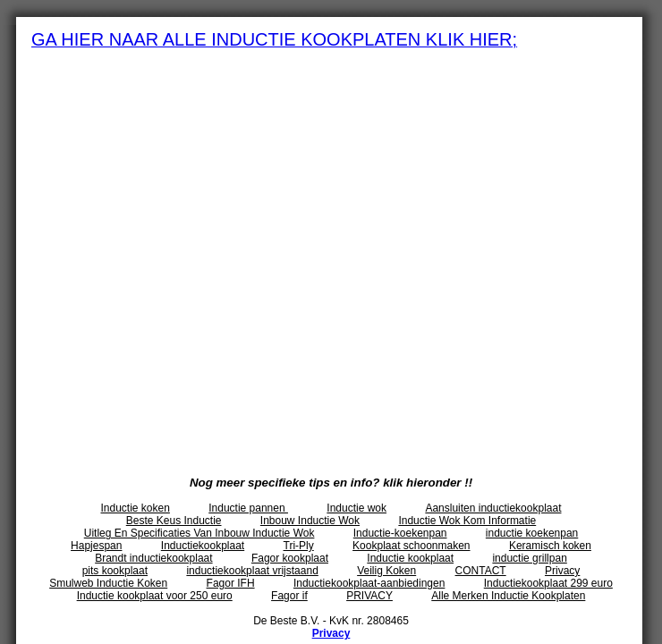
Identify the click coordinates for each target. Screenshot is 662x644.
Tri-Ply (299, 546)
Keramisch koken (550, 546)
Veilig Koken (386, 571)
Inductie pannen (248, 508)
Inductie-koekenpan (400, 533)
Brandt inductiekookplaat (153, 558)
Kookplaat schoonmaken (411, 546)
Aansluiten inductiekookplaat (493, 508)
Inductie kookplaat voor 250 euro (155, 596)
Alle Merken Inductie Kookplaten (508, 596)
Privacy (562, 571)
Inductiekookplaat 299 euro (548, 583)
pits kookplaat (115, 571)
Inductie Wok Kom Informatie (467, 521)
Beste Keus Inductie (174, 521)
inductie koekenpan (532, 533)
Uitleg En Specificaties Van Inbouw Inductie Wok (199, 533)
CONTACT (481, 571)
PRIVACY (369, 596)
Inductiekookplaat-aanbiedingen (369, 583)
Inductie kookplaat (410, 558)
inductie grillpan (529, 558)
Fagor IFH (231, 583)
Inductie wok (356, 508)
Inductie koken (136, 508)
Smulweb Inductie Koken (108, 583)
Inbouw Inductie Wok (310, 521)
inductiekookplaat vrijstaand (252, 571)
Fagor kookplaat (290, 558)
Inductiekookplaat (203, 546)
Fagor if (289, 596)
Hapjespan (96, 546)
